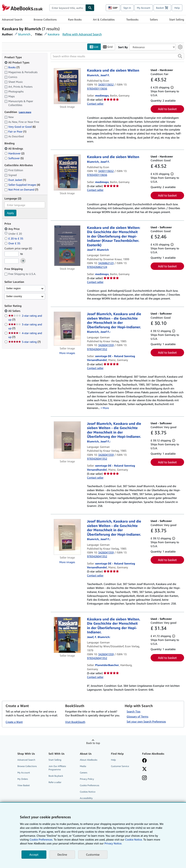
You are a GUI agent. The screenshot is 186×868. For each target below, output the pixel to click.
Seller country (14, 296)
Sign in (127, 8)
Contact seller (95, 104)
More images (67, 353)
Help (177, 8)
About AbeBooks (89, 760)
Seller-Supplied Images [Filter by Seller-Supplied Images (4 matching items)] (22, 185)
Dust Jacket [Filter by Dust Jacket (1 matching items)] (15, 180)
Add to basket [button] (167, 109)
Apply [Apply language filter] (10, 213)
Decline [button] (62, 854)
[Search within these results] (117, 56)
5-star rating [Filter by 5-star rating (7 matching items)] (24, 342)
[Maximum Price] (12, 261)
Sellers (154, 19)
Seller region (13, 288)
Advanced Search (12, 19)
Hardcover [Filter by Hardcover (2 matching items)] (14, 153)
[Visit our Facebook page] (144, 761)
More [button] (106, 408)
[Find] (90, 8)
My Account (144, 8)
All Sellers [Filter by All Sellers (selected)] (15, 311)
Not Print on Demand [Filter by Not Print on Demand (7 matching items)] (21, 189)
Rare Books (75, 19)
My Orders (23, 779)
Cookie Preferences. (41, 839)
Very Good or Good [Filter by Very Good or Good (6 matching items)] (20, 127)
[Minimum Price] (12, 254)
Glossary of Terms (137, 716)
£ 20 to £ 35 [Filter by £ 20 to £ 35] (14, 238)
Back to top (93, 743)
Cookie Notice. (134, 839)
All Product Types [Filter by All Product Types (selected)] (17, 62)
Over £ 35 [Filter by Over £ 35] (13, 243)
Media (83, 766)
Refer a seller (55, 782)
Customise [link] (93, 854)
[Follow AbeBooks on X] (144, 769)
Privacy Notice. (113, 843)
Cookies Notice (88, 792)
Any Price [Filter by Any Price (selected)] (12, 229)
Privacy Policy (87, 779)
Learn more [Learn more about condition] (25, 112)
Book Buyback (56, 776)
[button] (180, 56)
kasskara (54, 34)
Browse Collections (45, 19)
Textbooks (132, 19)
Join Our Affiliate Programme (57, 768)
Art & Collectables (104, 19)
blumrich (24, 34)
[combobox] (67, 8)
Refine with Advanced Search (82, 34)
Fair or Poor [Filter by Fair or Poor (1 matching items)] (15, 132)
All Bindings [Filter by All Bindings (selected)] (14, 148)
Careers (84, 773)
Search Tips (134, 711)
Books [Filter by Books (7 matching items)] (12, 67)
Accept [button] (34, 854)
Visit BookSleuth (75, 722)
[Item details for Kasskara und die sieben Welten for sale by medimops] (67, 86)
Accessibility (86, 798)
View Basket (24, 785)
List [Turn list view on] (94, 47)
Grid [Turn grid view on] (108, 47)
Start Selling (177, 19)
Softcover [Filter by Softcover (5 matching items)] (14, 158)
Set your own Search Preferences (146, 721)
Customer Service (120, 766)
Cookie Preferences (90, 785)
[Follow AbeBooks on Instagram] (144, 778)
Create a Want (14, 722)
